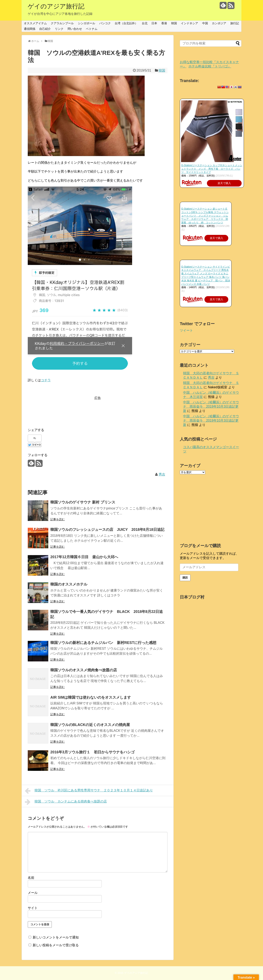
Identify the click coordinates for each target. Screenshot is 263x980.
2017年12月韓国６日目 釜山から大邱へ (84, 557)
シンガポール (87, 23)
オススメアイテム (35, 23)
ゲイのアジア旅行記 (56, 6)
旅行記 (235, 23)
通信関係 (30, 29)
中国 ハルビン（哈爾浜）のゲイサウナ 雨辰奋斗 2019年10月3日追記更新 (211, 406)
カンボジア (219, 23)
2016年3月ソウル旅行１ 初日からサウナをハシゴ (92, 752)
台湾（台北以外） (126, 23)
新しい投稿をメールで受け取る (56, 945)
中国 (205, 23)
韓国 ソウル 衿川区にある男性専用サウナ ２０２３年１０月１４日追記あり (89, 791)
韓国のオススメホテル (69, 584)
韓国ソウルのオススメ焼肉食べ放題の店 (84, 670)
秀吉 (162, 474)
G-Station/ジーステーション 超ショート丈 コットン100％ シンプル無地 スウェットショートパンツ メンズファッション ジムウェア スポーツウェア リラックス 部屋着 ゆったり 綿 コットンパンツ (205, 216)
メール (33, 893)
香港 (164, 23)
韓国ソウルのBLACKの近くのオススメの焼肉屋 (90, 725)
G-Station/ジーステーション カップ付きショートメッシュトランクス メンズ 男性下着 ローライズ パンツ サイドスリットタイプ (212, 169)
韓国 (174, 23)
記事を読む (58, 519)
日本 (154, 23)
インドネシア (189, 23)
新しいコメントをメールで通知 (56, 937)
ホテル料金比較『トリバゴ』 (210, 66)
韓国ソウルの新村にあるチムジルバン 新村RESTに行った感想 (103, 643)
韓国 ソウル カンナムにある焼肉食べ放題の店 (66, 802)
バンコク (105, 23)
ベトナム (92, 29)
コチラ (46, 380)
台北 (145, 23)
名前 (31, 878)
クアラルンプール (62, 23)
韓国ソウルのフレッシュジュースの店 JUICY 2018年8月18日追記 (107, 530)
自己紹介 (45, 29)
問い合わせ (75, 29)
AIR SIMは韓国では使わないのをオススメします (91, 697)
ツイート (186, 330)
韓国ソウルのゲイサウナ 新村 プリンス (83, 502)
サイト (33, 908)
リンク (59, 29)
